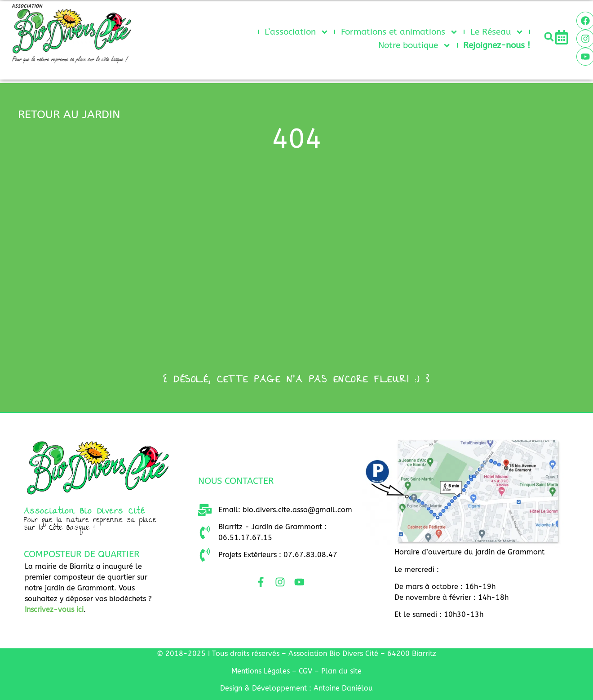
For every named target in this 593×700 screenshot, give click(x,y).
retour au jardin (69, 115)
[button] (549, 37)
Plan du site (341, 671)
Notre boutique (415, 45)
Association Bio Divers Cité (85, 512)
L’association (297, 32)
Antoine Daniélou (343, 688)
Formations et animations (400, 32)
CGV (305, 671)
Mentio (261, 671)
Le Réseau (497, 32)
